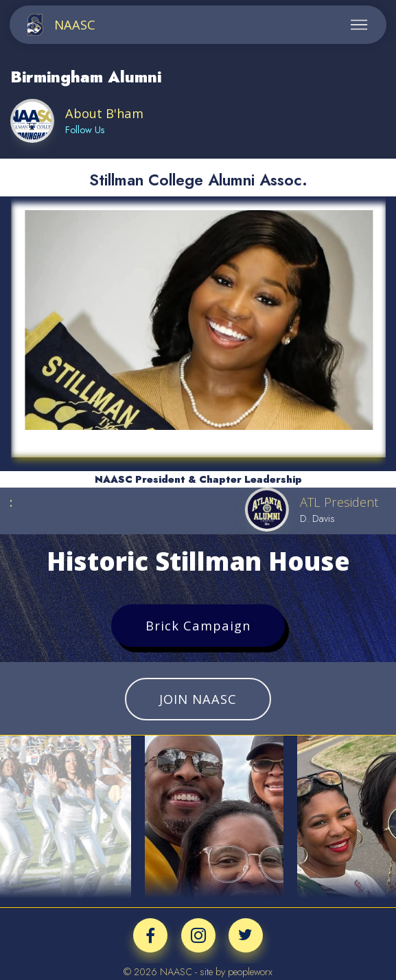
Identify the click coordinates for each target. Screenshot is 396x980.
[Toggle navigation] (359, 25)
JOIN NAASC (198, 699)
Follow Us (85, 130)
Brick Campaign (198, 625)
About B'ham (104, 113)
